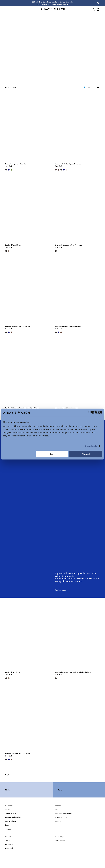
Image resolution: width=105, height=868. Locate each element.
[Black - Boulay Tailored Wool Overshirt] (6, 332)
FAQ (57, 809)
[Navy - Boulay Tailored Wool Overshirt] (9, 332)
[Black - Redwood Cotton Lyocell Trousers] (61, 170)
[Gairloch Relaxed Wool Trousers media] (77, 209)
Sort (14, 87)
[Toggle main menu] (7, 9)
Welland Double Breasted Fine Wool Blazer (23, 408)
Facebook (9, 848)
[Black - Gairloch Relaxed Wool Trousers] (56, 251)
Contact (58, 821)
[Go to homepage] (53, 9)
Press (7, 825)
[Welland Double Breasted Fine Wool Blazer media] (28, 372)
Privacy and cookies (13, 817)
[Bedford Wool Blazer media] (28, 209)
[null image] (55, 494)
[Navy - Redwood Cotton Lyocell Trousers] (64, 170)
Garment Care (61, 817)
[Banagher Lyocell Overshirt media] (28, 128)
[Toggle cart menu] (98, 9)
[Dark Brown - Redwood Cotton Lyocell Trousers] (56, 170)
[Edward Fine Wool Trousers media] (77, 372)
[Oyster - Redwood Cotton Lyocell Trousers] (67, 170)
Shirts (8, 790)
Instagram (9, 844)
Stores (8, 840)
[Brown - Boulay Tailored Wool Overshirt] (11, 332)
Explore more (60, 590)
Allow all (86, 454)
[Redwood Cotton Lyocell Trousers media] (77, 128)
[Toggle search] (94, 9)
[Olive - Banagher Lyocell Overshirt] (11, 170)
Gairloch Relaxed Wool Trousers (68, 245)
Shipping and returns (64, 813)
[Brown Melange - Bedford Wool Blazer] (9, 251)
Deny (52, 454)
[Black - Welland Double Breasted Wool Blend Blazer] (56, 678)
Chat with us (60, 840)
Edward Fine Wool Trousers (66, 408)
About (8, 809)
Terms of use (10, 813)
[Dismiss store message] (98, 3)
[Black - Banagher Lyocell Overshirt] (6, 170)
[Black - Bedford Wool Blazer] (6, 251)
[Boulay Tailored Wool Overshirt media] (28, 290)
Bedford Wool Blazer (14, 245)
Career (8, 829)
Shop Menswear (44, 4)
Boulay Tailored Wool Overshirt (18, 326)
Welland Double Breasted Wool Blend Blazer (73, 672)
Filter (7, 87)
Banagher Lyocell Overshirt (16, 164)
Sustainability (11, 821)
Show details (91, 446)
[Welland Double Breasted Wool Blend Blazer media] (77, 636)
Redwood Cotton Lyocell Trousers (69, 164)
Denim (60, 790)
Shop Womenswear (60, 4)
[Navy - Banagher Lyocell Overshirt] (9, 170)
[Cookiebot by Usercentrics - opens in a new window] (90, 413)
